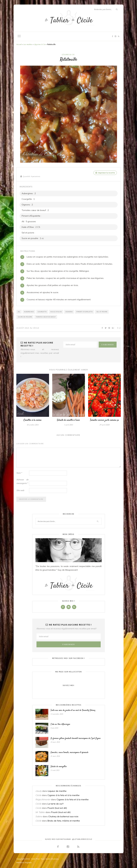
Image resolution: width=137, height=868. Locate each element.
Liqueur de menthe (57, 791)
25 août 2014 (23, 328)
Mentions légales (24, 862)
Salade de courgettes (59, 766)
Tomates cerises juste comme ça (104, 420)
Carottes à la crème (33, 420)
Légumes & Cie (40, 44)
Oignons (69, 311)
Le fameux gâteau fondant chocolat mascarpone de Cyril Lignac (76, 738)
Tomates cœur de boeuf (46, 317)
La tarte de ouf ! (56, 803)
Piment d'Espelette (85, 311)
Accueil (19, 44)
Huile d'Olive (56, 311)
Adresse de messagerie (22, 481)
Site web (20, 490)
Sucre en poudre (25, 317)
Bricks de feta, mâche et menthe (64, 820)
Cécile (36, 328)
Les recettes (28, 44)
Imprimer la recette (105, 173)
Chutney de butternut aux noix (63, 816)
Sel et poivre (102, 311)
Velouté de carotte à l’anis (68, 420)
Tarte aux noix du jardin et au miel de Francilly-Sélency (73, 710)
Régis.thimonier (43, 799)
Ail (19, 311)
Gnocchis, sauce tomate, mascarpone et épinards (69, 752)
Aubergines (29, 311)
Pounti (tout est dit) (57, 808)
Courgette (42, 311)
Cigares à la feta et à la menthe (64, 795)
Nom (19, 473)
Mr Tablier (40, 812)
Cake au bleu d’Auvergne (60, 724)
